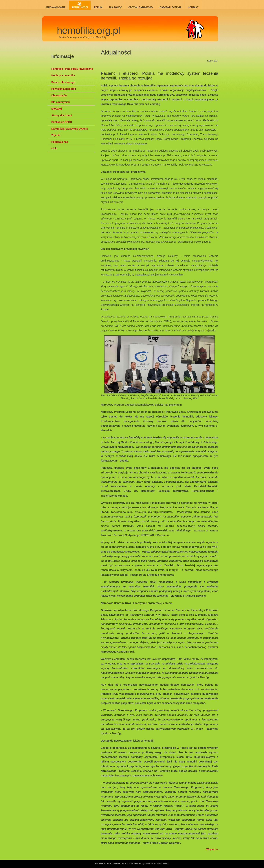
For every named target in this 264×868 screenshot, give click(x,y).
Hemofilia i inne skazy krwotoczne (72, 69)
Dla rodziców (59, 95)
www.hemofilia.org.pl (157, 864)
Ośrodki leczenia (170, 7)
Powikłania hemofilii (64, 89)
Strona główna (55, 7)
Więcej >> (212, 849)
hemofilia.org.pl (88, 30)
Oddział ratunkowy (141, 7)
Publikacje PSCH (62, 122)
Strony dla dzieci (62, 115)
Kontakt (193, 7)
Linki (54, 148)
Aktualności (80, 7)
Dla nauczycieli (60, 102)
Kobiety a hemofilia (63, 75)
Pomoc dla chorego (63, 82)
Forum (98, 7)
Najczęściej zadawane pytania (69, 129)
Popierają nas (60, 142)
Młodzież (57, 109)
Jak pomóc (115, 7)
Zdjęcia (56, 135)
